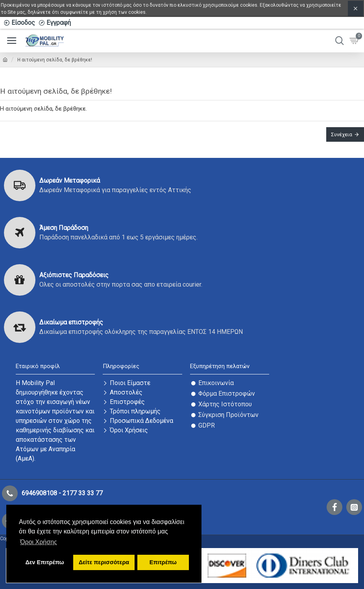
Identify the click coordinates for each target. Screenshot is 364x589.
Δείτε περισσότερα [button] (104, 562)
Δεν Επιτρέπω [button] (44, 562)
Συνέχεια (342, 134)
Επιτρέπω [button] (163, 562)
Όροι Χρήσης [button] (39, 542)
